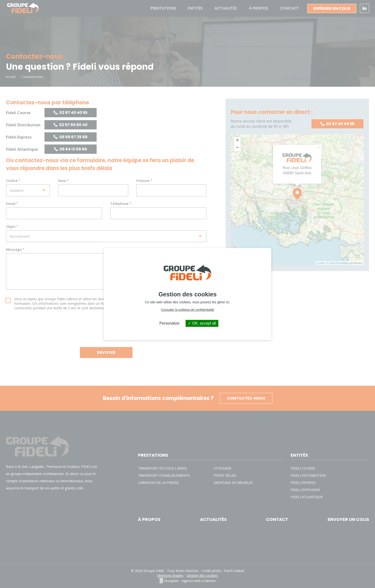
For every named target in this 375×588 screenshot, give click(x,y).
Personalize (170, 323)
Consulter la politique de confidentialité (188, 310)
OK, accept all (202, 323)
